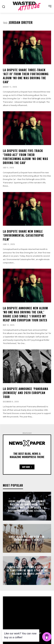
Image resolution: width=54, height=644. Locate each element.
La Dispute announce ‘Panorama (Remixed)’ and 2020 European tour (26, 393)
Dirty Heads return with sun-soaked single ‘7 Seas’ (27, 538)
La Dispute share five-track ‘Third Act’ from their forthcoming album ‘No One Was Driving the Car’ (25, 157)
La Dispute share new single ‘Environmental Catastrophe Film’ (23, 235)
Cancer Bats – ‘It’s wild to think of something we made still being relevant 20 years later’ (27, 570)
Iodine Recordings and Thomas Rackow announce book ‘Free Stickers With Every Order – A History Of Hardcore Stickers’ (27, 506)
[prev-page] (41, 497)
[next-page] (46, 497)
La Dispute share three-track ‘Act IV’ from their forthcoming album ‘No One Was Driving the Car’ (26, 76)
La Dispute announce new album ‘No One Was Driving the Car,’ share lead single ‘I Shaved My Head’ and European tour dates (25, 314)
